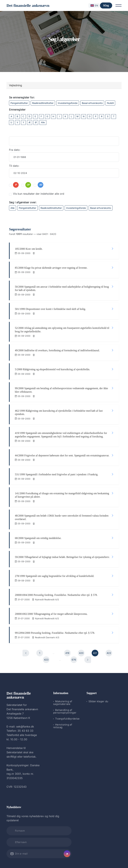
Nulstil (110, 103)
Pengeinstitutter (19, 103)
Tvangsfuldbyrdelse (67, 697)
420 (81, 631)
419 (67, 631)
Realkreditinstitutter (43, 103)
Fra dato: (15, 150)
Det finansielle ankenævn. (53, 857)
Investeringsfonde (68, 103)
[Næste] (88, 638)
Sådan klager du (98, 680)
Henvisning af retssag (63, 704)
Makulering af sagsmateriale (63, 681)
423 (46, 638)
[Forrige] (26, 631)
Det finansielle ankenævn (28, 5)
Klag (106, 5)
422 (109, 631)
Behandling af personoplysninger (65, 690)
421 (95, 631)
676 (74, 638)
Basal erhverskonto (92, 103)
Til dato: (14, 166)
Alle (43, 122)
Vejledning (15, 85)
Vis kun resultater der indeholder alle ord (39, 194)
